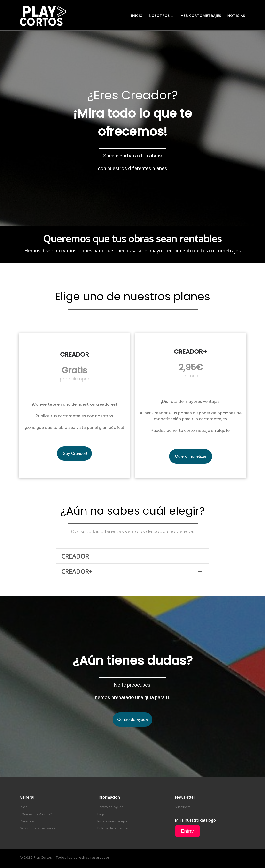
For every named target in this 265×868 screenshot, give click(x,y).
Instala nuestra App (112, 821)
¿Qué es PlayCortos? (36, 814)
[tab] (132, 556)
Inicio (24, 807)
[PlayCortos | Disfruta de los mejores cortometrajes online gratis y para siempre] (43, 15)
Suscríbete (183, 807)
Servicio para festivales (38, 828)
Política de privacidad (113, 828)
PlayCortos (43, 857)
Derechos (27, 821)
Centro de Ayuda (110, 807)
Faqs (101, 814)
